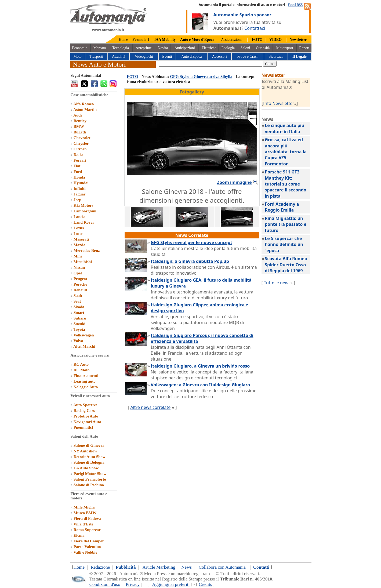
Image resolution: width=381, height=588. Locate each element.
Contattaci (255, 28)
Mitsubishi (83, 262)
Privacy (133, 584)
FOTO (133, 77)
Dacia (79, 155)
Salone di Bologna (89, 462)
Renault (80, 290)
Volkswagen (84, 335)
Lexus (79, 228)
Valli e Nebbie (85, 552)
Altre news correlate (150, 407)
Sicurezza (276, 57)
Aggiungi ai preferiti (171, 584)
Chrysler (81, 143)
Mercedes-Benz (87, 251)
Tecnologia (121, 48)
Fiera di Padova (87, 518)
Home (123, 40)
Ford (78, 172)
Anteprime (144, 48)
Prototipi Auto (86, 416)
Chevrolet (82, 138)
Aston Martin (85, 110)
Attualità (119, 57)
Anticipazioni (185, 48)
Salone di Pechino (89, 485)
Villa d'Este (83, 524)
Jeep (77, 200)
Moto (78, 57)
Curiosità (263, 48)
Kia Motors (84, 205)
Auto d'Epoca (191, 57)
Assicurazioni (231, 40)
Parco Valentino (87, 547)
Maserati (81, 239)
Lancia (79, 217)
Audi (78, 115)
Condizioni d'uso (105, 584)
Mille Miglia (84, 507)
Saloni (245, 48)
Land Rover (84, 222)
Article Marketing (159, 567)
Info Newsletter (279, 103)
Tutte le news (277, 283)
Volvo (78, 341)
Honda (79, 177)
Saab (78, 296)
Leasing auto (85, 381)
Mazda (79, 245)
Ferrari (80, 160)
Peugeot (80, 279)
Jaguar (80, 194)
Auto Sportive (85, 405)
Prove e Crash (248, 57)
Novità (163, 48)
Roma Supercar (87, 530)
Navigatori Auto (87, 422)
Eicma (79, 535)
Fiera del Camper (89, 541)
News (186, 567)
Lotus (79, 234)
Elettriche (209, 48)
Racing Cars (84, 411)
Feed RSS (295, 5)
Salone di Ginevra (89, 445)
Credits (205, 584)
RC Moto (82, 370)
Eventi (167, 57)
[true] (210, 64)
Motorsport (285, 48)
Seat (77, 301)
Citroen (80, 149)
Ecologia (228, 48)
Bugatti (80, 132)
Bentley (80, 121)
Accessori (219, 57)
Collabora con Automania (222, 567)
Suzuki (79, 324)
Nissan (79, 267)
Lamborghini (85, 211)
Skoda (79, 307)
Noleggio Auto (86, 387)
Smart (79, 313)
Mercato (100, 48)
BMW (79, 126)
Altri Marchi (84, 346)
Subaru (80, 318)
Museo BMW (85, 513)
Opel (78, 273)
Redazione (100, 567)
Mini (78, 256)
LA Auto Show (86, 468)
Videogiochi (144, 57)
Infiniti (80, 188)
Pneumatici (83, 427)
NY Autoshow (85, 451)
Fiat (77, 166)
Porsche (80, 284)
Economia (80, 48)
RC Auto (81, 364)
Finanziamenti (86, 376)
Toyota (79, 329)
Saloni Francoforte (90, 479)
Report (304, 48)
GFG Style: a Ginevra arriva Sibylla (201, 77)
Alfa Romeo (84, 104)
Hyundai (81, 183)
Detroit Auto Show (90, 457)
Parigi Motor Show (90, 474)
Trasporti (96, 57)
